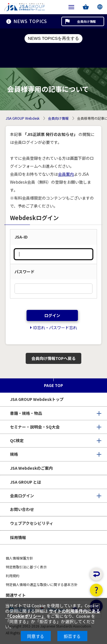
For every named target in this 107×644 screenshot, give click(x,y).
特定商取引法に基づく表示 (26, 567)
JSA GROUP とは (26, 482)
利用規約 (13, 576)
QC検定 (17, 440)
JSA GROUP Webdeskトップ (37, 399)
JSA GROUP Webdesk (23, 118)
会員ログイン (22, 496)
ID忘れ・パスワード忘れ (55, 328)
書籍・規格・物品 (26, 413)
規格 (14, 454)
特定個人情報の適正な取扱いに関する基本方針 (42, 584)
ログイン (52, 315)
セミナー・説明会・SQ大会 (35, 427)
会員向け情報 (86, 21)
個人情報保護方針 (19, 558)
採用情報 (18, 537)
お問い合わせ (22, 509)
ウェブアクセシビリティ (32, 523)
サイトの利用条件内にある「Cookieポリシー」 (53, 613)
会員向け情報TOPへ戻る (53, 358)
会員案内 (66, 174)
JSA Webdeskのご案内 (31, 468)
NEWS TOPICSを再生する (53, 38)
